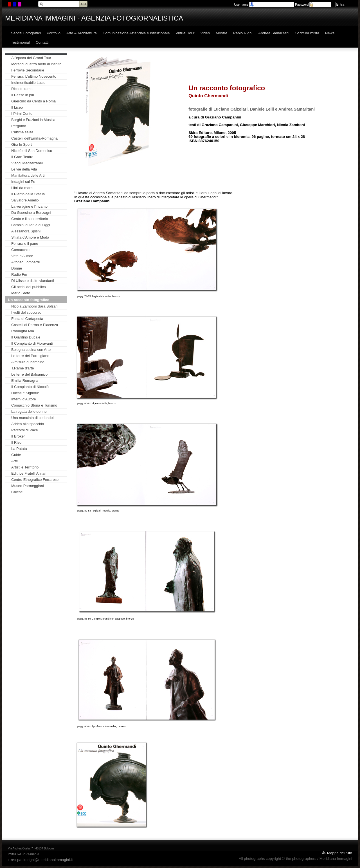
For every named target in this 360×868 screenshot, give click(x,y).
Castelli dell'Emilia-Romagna (34, 138)
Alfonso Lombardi (25, 262)
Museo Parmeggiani (28, 486)
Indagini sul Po (23, 182)
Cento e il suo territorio (30, 219)
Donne (17, 268)
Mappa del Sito (340, 853)
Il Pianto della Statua (28, 194)
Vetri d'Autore (22, 256)
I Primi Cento (22, 114)
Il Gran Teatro (22, 157)
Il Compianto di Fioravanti (32, 343)
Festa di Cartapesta (27, 319)
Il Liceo (17, 107)
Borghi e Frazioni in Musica (33, 120)
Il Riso (16, 442)
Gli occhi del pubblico (29, 287)
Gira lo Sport (22, 144)
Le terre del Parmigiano (30, 356)
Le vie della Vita (24, 169)
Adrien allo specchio (28, 424)
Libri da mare (22, 188)
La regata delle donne (29, 411)
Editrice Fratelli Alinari (29, 473)
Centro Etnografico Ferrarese (35, 480)
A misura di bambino (28, 362)
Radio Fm (19, 274)
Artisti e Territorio (25, 467)
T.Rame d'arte (23, 368)
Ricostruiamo (22, 89)
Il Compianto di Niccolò (30, 387)
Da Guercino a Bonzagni (31, 213)
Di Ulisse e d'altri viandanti (33, 281)
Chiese (17, 492)
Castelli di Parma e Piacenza (35, 325)
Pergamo (19, 126)
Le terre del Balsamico (29, 374)
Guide (16, 455)
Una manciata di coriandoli (33, 418)
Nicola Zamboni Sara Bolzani (35, 306)
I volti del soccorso (26, 312)
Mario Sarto (21, 293)
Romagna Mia (23, 331)
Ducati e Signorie (25, 393)
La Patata (19, 449)
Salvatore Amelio (25, 200)
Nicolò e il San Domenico (32, 151)
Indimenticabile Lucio (28, 83)
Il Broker (18, 436)
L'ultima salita (22, 132)
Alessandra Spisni (26, 231)
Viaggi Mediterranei (27, 163)
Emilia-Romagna (25, 381)
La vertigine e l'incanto (29, 206)
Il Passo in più (23, 95)
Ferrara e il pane (25, 244)
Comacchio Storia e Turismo (34, 405)
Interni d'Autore (24, 399)
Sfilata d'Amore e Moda (30, 237)
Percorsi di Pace (25, 430)
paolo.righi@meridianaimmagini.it (45, 860)
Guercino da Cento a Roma (33, 101)
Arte (15, 461)
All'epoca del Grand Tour (31, 58)
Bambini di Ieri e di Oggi (31, 225)
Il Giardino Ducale (26, 337)
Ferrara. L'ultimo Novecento (34, 76)
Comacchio (20, 250)
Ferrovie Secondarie (28, 70)
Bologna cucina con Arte (31, 350)
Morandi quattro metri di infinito (36, 64)
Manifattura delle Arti (28, 175)
